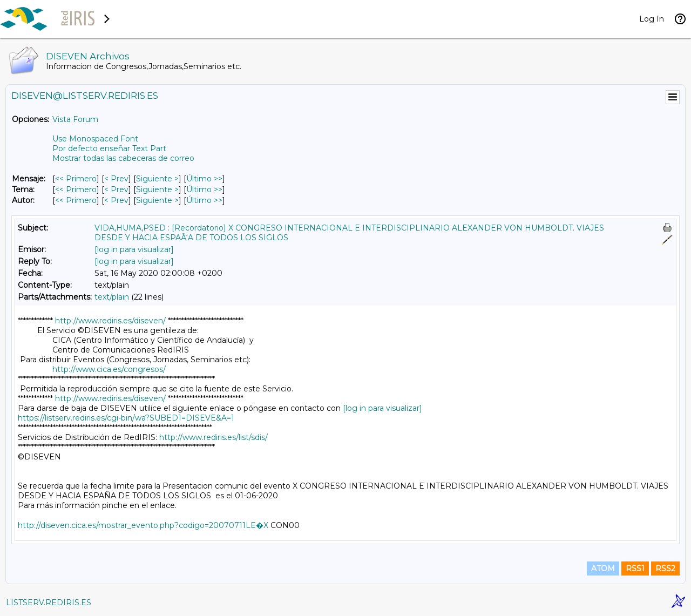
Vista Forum (75, 119)
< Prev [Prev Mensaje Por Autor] (116, 200)
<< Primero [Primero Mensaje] (76, 179)
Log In (652, 19)
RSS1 (635, 568)
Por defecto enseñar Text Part (109, 148)
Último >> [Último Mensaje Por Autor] (204, 200)
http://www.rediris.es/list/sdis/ (214, 437)
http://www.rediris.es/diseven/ (110, 321)
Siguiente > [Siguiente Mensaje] (157, 179)
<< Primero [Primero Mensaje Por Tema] (76, 189)
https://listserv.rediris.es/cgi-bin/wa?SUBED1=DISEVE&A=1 (126, 418)
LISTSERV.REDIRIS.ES (49, 603)
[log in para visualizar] (134, 249)
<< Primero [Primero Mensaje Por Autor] (76, 200)
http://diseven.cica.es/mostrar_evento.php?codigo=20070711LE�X (143, 525)
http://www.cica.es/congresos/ (109, 369)
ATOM (603, 568)
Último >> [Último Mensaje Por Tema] (204, 189)
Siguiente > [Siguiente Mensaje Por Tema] (157, 189)
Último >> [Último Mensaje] (204, 179)
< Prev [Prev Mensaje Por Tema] (116, 189)
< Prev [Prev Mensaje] (116, 179)
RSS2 (665, 568)
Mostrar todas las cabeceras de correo (123, 158)
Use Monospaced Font (95, 139)
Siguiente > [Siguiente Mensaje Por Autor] (157, 200)
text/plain (112, 297)
